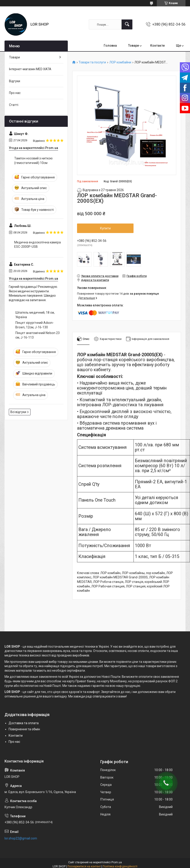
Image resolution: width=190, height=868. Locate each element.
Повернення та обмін (24, 729)
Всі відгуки (18, 412)
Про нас (15, 93)
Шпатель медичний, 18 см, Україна (35, 315)
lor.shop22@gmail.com (21, 838)
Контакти (157, 46)
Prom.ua (117, 862)
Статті (14, 105)
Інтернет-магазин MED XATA (30, 69)
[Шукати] (127, 24)
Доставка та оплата (24, 723)
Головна (110, 46)
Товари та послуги (92, 62)
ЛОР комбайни (120, 62)
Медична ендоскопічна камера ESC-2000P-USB (38, 245)
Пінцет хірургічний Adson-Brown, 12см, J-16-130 (35, 325)
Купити (105, 228)
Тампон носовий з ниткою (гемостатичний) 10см (33, 161)
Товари (134, 46)
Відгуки (15, 81)
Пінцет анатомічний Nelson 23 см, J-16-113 (38, 335)
